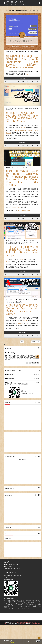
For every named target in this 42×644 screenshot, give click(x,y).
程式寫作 (32, 605)
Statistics (31, 622)
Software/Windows (33, 301)
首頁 (22, 342)
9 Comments (22, 300)
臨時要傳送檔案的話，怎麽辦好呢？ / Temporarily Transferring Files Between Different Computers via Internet (22, 62)
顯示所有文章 (34, 10)
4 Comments (20, 108)
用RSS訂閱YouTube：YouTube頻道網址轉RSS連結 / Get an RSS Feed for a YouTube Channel (22, 117)
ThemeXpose (22, 623)
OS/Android (37, 607)
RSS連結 (24, 128)
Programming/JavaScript (32, 108)
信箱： (11, 564)
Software (27, 168)
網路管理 (31, 603)
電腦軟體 (35, 300)
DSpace (13, 605)
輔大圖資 (12, 601)
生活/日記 (32, 241)
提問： (8, 566)
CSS (28, 242)
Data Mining (29, 607)
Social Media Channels (24, 622)
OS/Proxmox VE (23, 605)
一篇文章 (21, 259)
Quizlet (25, 321)
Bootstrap (9, 262)
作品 (37, 241)
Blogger (24, 242)
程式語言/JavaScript (15, 242)
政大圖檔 (28, 601)
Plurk (36, 242)
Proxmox (16, 607)
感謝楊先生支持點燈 (10, 378)
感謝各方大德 (8, 382)
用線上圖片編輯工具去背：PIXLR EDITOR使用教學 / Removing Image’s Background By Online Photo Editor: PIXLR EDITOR (22, 178)
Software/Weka (27, 609)
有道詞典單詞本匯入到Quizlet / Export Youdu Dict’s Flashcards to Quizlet (22, 310)
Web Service (9, 53)
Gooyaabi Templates (36, 623)
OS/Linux (15, 609)
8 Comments (19, 168)
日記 (27, 241)
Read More (22, 78)
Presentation (7, 609)
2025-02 (37, 378)
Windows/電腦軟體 (17, 302)
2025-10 (37, 374)
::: (4, 7)
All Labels (11, 598)
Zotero (22, 607)
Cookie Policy (12, 643)
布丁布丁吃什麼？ (15, 2)
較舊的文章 (36, 342)
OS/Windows (10, 301)
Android (10, 607)
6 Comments (21, 52)
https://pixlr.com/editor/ (24, 210)
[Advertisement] (22, 442)
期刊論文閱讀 (36, 601)
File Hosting (30, 52)
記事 (8, 242)
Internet (36, 52)
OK (38, 641)
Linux (5, 605)
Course (20, 609)
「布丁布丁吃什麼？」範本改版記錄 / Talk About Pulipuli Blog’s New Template (22, 251)
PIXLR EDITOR (15, 207)
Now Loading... (23, 459)
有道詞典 (20, 323)
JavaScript (32, 242)
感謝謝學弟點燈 (9, 374)
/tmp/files (28, 74)
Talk (17, 605)
